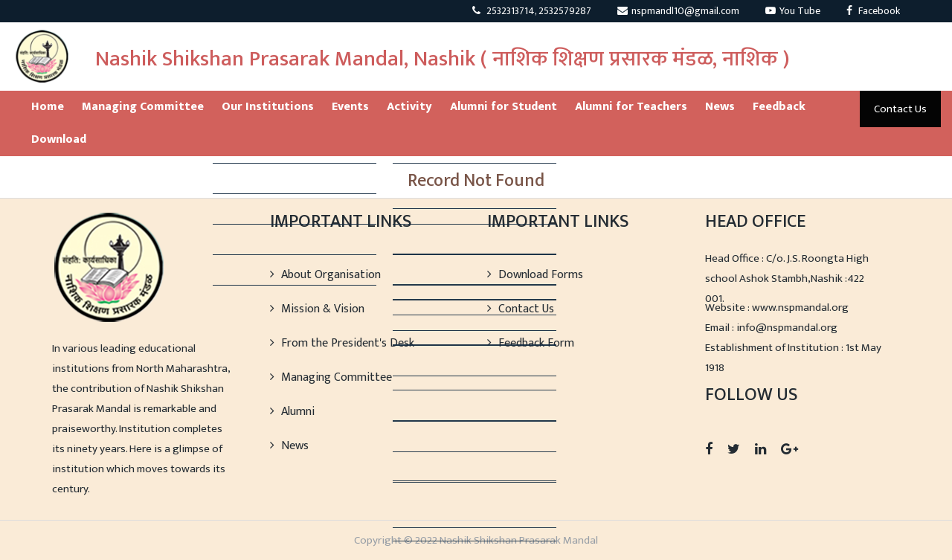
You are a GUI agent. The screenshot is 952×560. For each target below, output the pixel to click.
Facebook (873, 11)
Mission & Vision (317, 309)
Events (350, 107)
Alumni (292, 412)
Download (59, 139)
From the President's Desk (342, 343)
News (720, 107)
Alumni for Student (504, 107)
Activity (409, 107)
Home (48, 107)
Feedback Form (531, 343)
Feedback (779, 107)
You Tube (793, 11)
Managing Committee (143, 107)
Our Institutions (268, 107)
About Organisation (325, 275)
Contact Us (900, 109)
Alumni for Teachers (631, 107)
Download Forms (535, 275)
